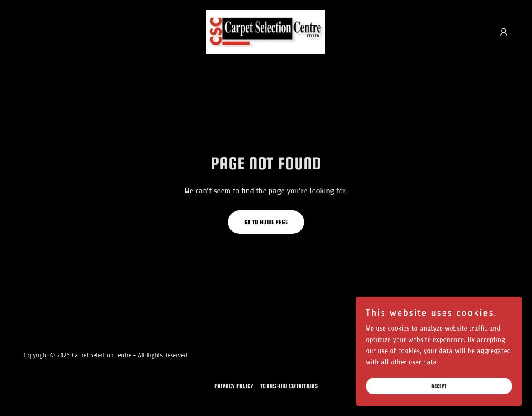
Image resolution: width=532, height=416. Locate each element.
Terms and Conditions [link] (289, 386)
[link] (266, 31)
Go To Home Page (266, 222)
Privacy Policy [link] (234, 386)
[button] (504, 32)
